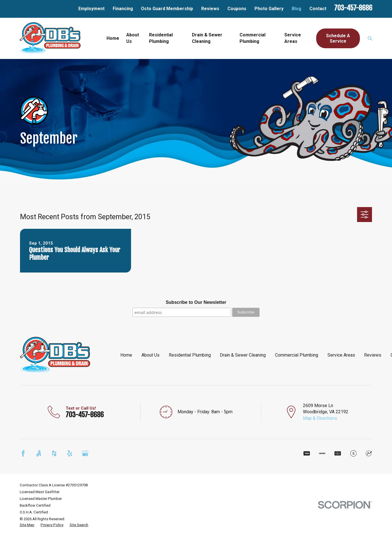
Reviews (210, 9)
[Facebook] (23, 453)
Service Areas (341, 355)
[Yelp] (70, 453)
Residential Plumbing (190, 355)
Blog (296, 9)
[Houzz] (54, 453)
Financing (123, 9)
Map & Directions (320, 418)
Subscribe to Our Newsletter (196, 302)
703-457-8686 (353, 8)
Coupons (237, 9)
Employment (91, 9)
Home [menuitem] (113, 38)
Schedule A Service (338, 38)
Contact (318, 9)
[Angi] (39, 453)
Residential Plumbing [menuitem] (161, 38)
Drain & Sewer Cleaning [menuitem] (207, 38)
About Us (150, 355)
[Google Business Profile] (85, 453)
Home (126, 355)
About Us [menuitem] (133, 38)
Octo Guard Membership (167, 9)
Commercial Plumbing (297, 355)
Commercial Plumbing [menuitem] (253, 38)
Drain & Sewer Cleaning (243, 355)
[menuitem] (27, 525)
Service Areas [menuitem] (293, 38)
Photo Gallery (269, 9)
